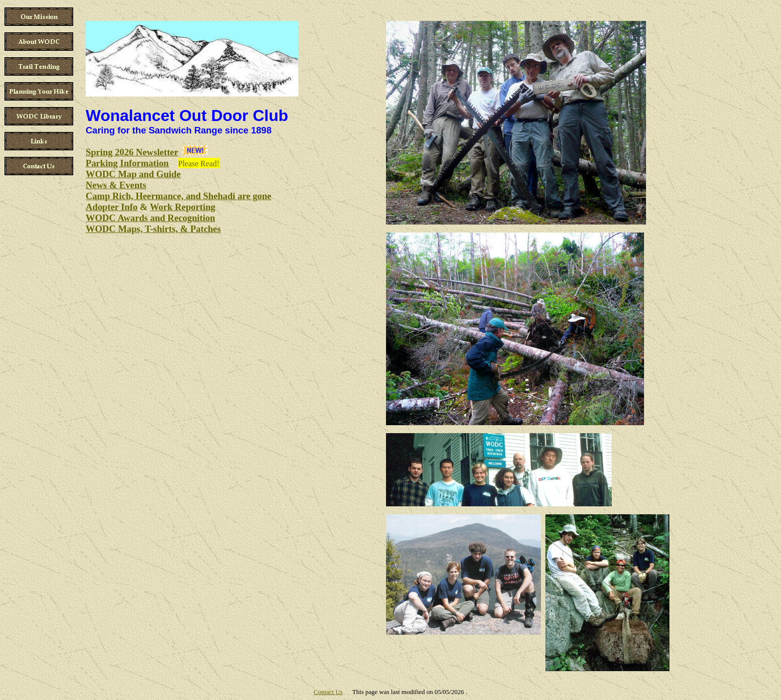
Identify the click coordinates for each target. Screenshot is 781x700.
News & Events (116, 185)
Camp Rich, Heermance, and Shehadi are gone (179, 196)
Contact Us (328, 692)
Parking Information (127, 163)
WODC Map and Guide (133, 174)
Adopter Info (112, 207)
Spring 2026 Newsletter (132, 152)
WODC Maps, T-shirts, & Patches (153, 229)
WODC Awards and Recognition (150, 218)
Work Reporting (183, 207)
